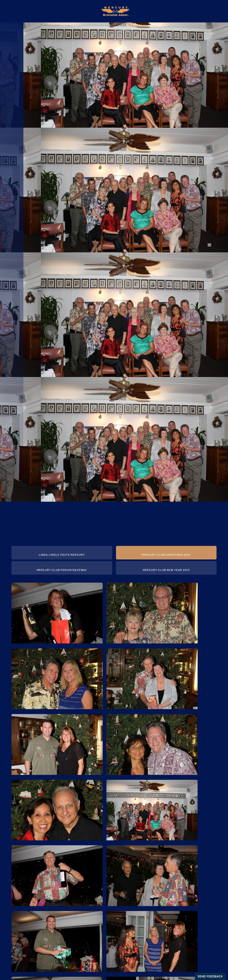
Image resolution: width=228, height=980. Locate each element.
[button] (210, 245)
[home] (114, 11)
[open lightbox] (57, 614)
